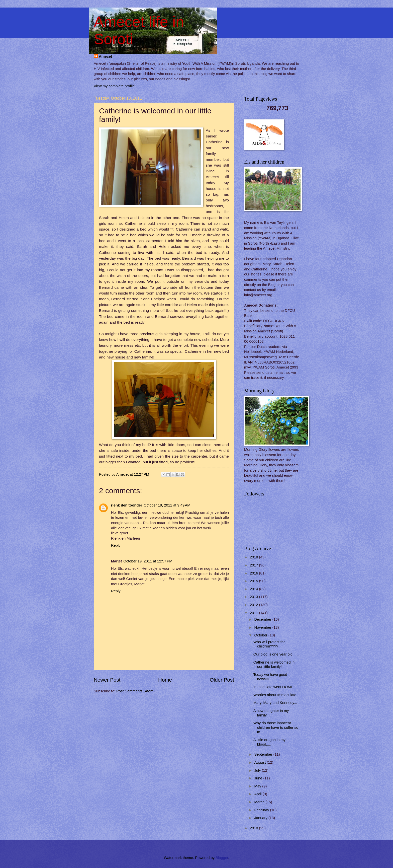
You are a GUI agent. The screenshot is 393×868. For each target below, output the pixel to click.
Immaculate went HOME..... (276, 687)
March (260, 802)
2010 (255, 828)
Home (165, 680)
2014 (255, 589)
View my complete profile (114, 86)
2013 (255, 597)
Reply (116, 545)
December (263, 619)
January (261, 818)
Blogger (222, 858)
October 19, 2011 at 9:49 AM (167, 505)
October (261, 635)
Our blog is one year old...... (276, 654)
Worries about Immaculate (275, 695)
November (263, 627)
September (264, 754)
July (258, 770)
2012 (255, 605)
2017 (255, 565)
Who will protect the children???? (269, 644)
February (262, 810)
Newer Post (107, 680)
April (258, 794)
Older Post (222, 680)
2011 (255, 613)
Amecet (105, 56)
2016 (255, 573)
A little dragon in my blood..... (269, 742)
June (259, 778)
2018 (255, 557)
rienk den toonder (127, 505)
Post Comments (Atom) (135, 691)
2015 (255, 581)
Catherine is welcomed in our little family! (274, 665)
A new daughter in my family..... (271, 713)
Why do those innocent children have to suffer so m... (276, 727)
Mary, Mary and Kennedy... (275, 703)
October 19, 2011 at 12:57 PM (148, 561)
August (260, 762)
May (258, 786)
